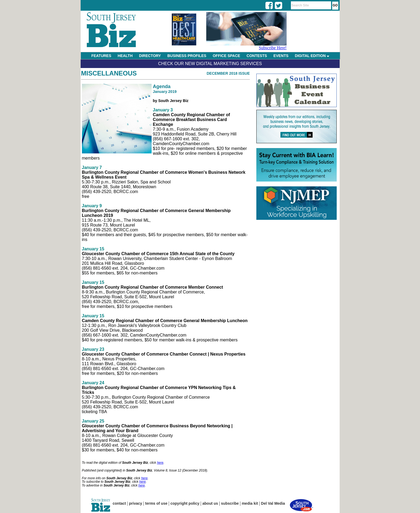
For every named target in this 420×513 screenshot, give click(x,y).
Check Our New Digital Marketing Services (210, 64)
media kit (250, 503)
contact (119, 503)
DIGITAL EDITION (312, 56)
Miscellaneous (109, 73)
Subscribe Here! (273, 48)
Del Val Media (273, 503)
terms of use (156, 503)
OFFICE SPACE (226, 56)
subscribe (230, 503)
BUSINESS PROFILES (187, 56)
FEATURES (101, 56)
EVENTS (281, 56)
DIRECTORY (150, 56)
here (160, 463)
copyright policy (185, 503)
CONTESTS (257, 56)
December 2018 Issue (228, 73)
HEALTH (125, 56)
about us (210, 503)
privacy (136, 503)
